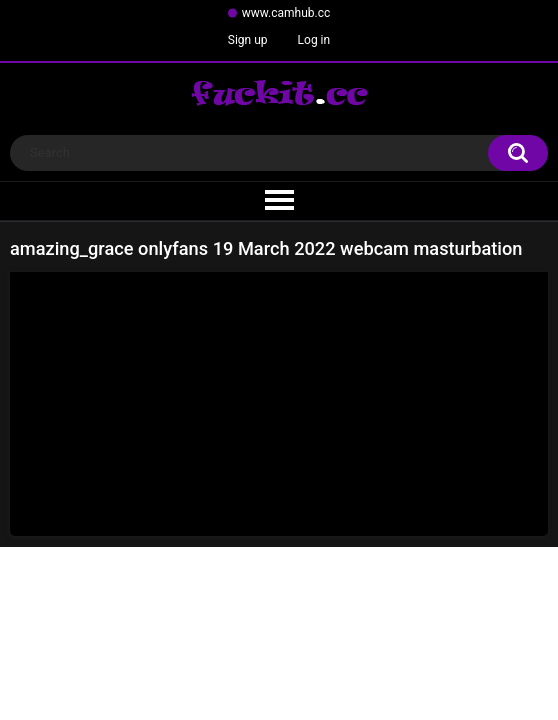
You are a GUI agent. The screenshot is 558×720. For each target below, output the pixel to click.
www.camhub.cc (286, 13)
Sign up (248, 40)
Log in (314, 40)
